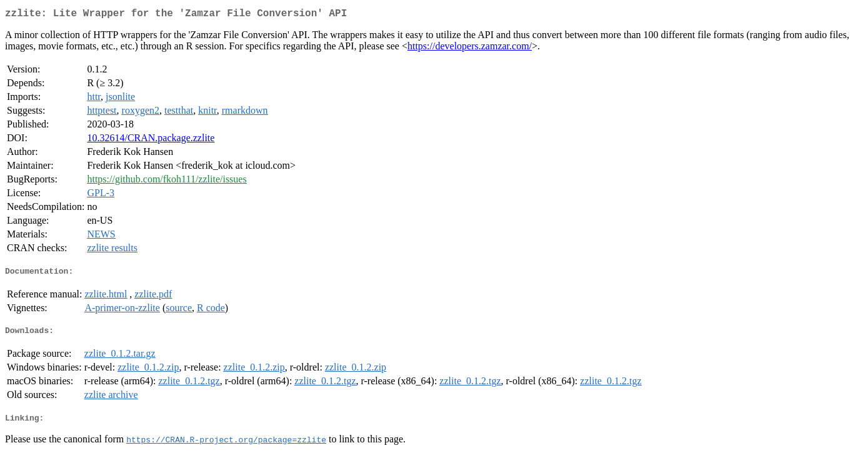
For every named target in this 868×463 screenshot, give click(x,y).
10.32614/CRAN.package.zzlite (151, 140)
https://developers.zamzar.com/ (470, 48)
